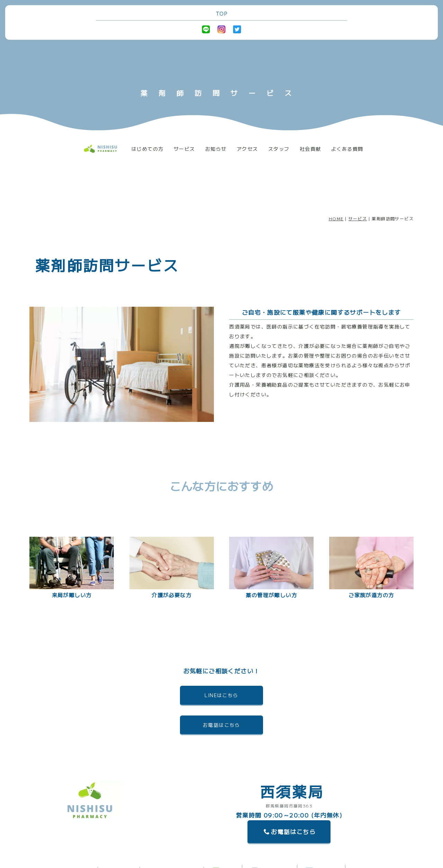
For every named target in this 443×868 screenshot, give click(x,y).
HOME (336, 218)
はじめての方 (147, 149)
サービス (184, 149)
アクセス (247, 149)
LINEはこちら (221, 695)
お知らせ (216, 149)
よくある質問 (347, 149)
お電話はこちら (221, 725)
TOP (221, 13)
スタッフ (279, 149)
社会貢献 (310, 149)
